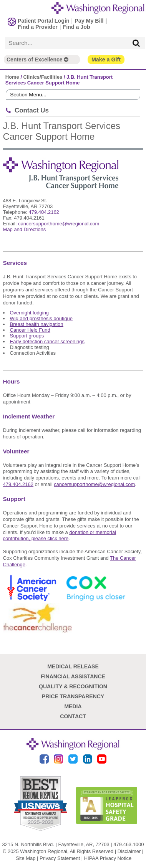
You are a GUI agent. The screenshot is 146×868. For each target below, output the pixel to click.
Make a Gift (106, 60)
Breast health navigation (37, 324)
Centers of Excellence (37, 60)
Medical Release (73, 666)
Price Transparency (73, 696)
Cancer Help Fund (30, 330)
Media (73, 706)
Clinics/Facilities (43, 77)
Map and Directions (25, 229)
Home (12, 77)
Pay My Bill (89, 21)
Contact (73, 716)
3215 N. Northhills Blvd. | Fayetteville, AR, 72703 (56, 844)
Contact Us (32, 110)
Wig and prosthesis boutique (41, 318)
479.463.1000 (129, 844)
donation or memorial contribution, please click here (60, 536)
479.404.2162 (44, 212)
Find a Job (76, 27)
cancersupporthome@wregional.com (59, 224)
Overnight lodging (30, 313)
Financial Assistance (73, 676)
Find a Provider (38, 27)
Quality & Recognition (73, 686)
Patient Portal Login (44, 21)
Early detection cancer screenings (47, 341)
